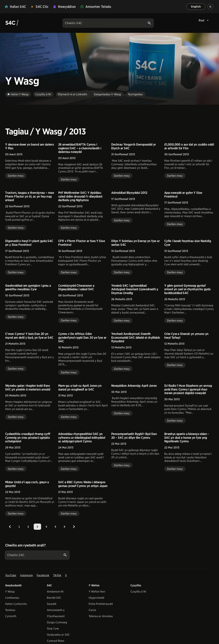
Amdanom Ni (55, 592)
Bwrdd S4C (54, 598)
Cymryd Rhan (56, 641)
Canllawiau (12, 598)
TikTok (57, 575)
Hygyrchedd (96, 598)
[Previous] (10, 527)
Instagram (26, 575)
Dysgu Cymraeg (57, 622)
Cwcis (92, 610)
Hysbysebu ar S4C (58, 635)
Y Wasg (10, 592)
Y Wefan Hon (97, 592)
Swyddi (52, 604)
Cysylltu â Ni (138, 592)
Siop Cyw (53, 629)
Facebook (43, 575)
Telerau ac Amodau (101, 616)
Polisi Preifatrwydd (101, 604)
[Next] (74, 527)
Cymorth (11, 616)
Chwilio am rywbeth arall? (25, 545)
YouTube (11, 575)
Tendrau (10, 610)
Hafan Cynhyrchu (16, 604)
